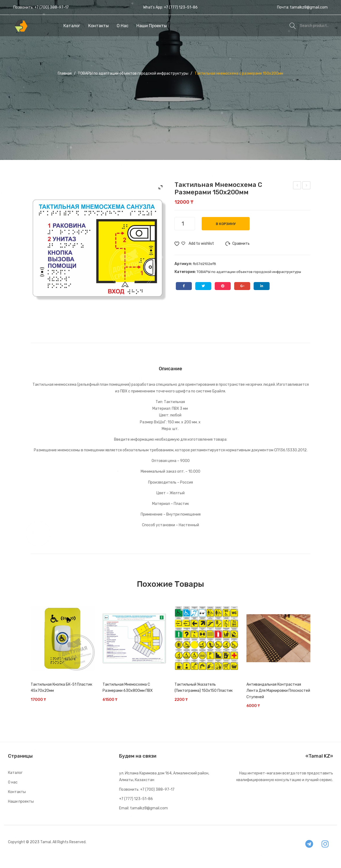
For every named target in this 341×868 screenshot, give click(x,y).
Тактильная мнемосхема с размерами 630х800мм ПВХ (128, 688)
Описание (170, 369)
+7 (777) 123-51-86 (181, 7)
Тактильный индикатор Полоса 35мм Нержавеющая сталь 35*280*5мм (297, 186)
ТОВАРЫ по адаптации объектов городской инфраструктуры (133, 73)
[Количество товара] (185, 224)
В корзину (226, 224)
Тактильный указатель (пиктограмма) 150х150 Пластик (204, 688)
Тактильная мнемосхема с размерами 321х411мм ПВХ (307, 186)
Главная (65, 73)
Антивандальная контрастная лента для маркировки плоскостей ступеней (278, 691)
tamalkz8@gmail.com (309, 7)
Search (293, 26)
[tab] (170, 369)
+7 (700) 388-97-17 (52, 7)
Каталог (15, 773)
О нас (13, 782)
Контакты (17, 792)
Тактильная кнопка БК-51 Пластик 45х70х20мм (61, 688)
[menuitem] (72, 26)
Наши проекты (21, 801)
